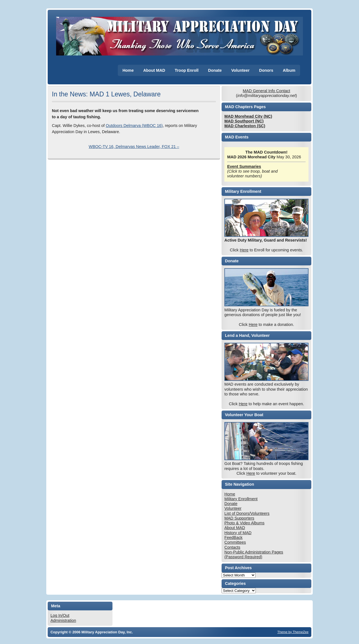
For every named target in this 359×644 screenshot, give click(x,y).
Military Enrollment (241, 499)
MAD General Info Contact (267, 91)
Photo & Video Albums (244, 523)
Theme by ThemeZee (293, 632)
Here (244, 250)
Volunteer (241, 70)
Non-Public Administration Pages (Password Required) (254, 554)
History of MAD (238, 533)
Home (128, 70)
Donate (215, 70)
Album (289, 70)
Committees (235, 542)
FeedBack (233, 538)
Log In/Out (60, 615)
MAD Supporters (239, 518)
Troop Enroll (187, 70)
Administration (63, 620)
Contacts (232, 547)
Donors (266, 70)
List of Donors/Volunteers (247, 513)
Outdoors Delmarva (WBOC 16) (134, 126)
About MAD (154, 70)
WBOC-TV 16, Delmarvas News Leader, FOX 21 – (134, 147)
